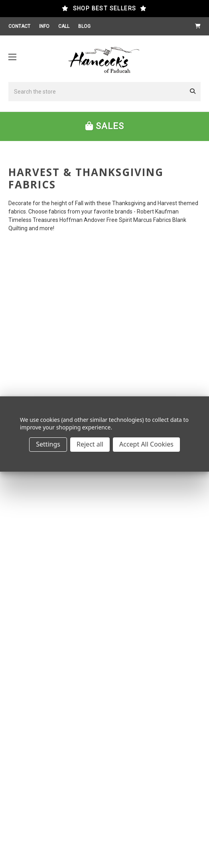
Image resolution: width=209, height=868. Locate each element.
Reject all (90, 444)
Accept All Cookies (146, 444)
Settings (48, 444)
